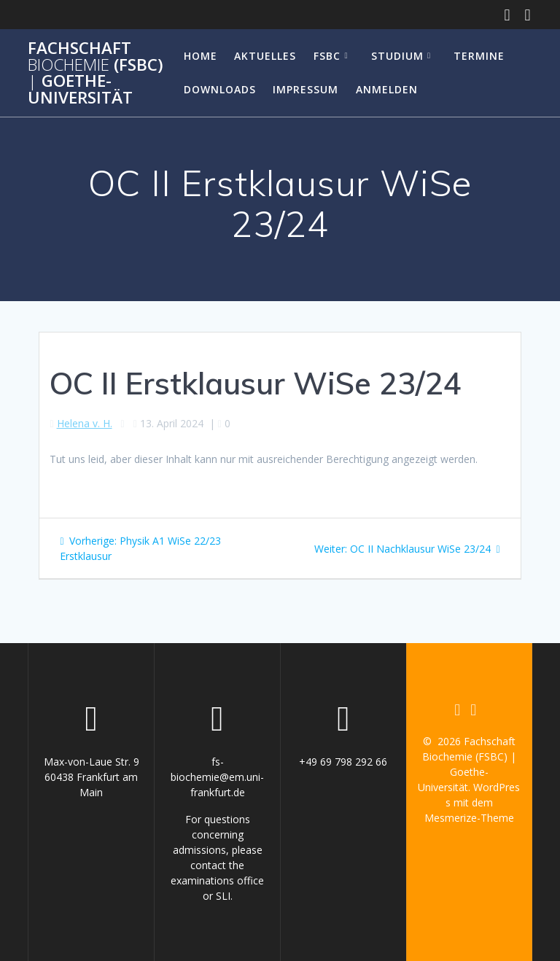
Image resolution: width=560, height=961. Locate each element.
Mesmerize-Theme (469, 818)
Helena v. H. (85, 423)
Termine (479, 56)
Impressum (306, 89)
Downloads (220, 89)
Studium (397, 56)
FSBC (327, 56)
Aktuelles (265, 56)
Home (201, 56)
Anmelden (387, 89)
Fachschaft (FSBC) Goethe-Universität (96, 73)
